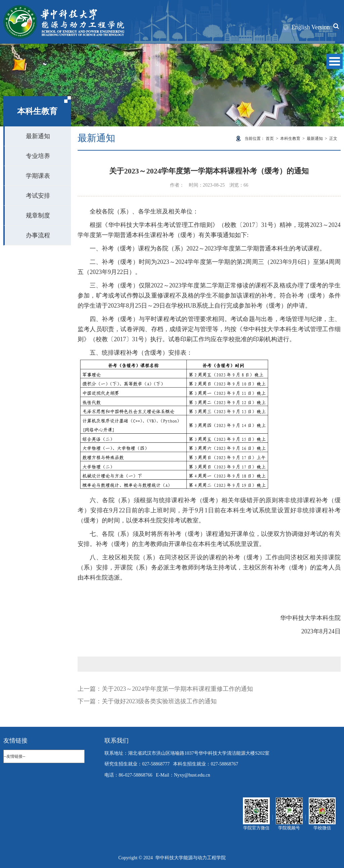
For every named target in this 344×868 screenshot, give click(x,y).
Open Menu (335, 61)
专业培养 (38, 156)
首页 (270, 139)
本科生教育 (290, 139)
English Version (311, 27)
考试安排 (38, 196)
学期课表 (38, 176)
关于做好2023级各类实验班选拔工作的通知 (159, 701)
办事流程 (38, 235)
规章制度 (38, 215)
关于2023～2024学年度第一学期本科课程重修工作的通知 (177, 689)
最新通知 (38, 136)
